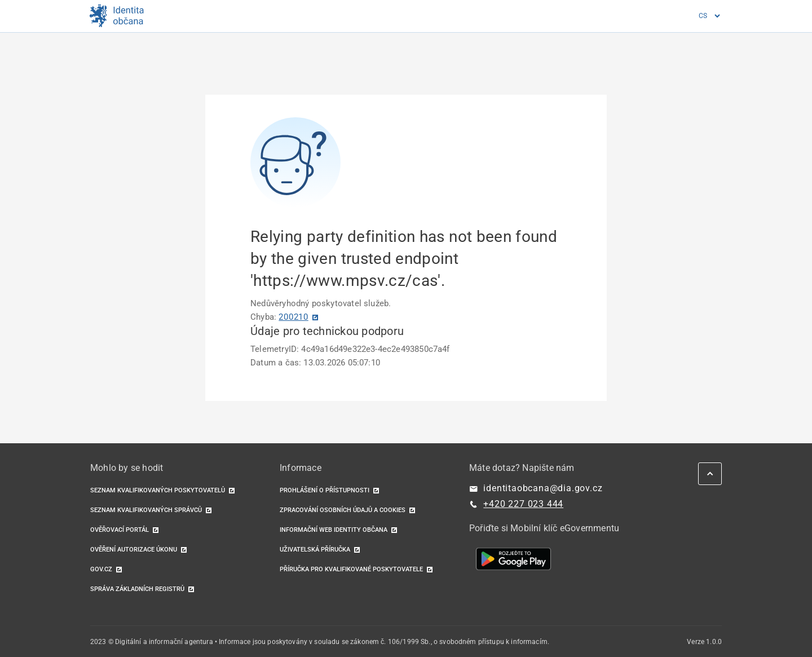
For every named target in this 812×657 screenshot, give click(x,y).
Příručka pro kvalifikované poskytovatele (351, 569)
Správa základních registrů (137, 589)
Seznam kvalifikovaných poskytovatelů (158, 490)
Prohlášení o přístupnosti (325, 490)
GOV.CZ (101, 569)
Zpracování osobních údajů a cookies (343, 510)
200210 (294, 317)
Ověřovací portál (120, 530)
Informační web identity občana (334, 530)
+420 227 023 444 (523, 504)
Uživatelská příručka (315, 550)
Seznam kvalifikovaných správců (146, 510)
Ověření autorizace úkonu (134, 550)
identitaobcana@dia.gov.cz (543, 488)
